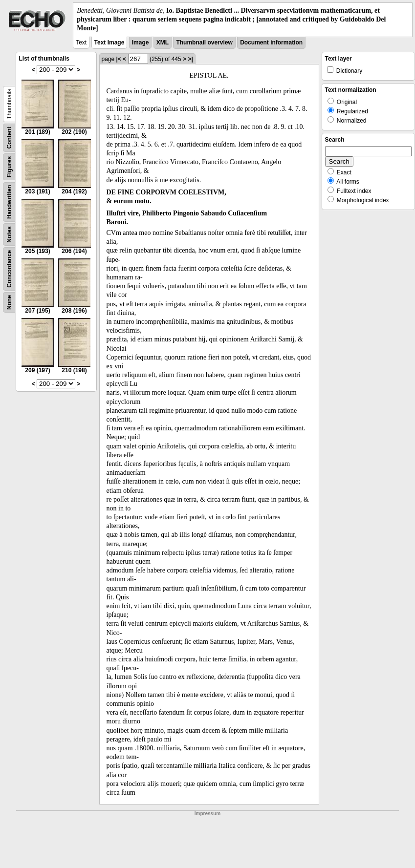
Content (9, 138)
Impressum (207, 814)
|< (119, 59)
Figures (9, 166)
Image (141, 42)
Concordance (9, 269)
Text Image (109, 42)
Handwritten (9, 201)
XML (163, 42)
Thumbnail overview (204, 42)
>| (190, 59)
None (9, 302)
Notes (9, 234)
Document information (271, 42)
